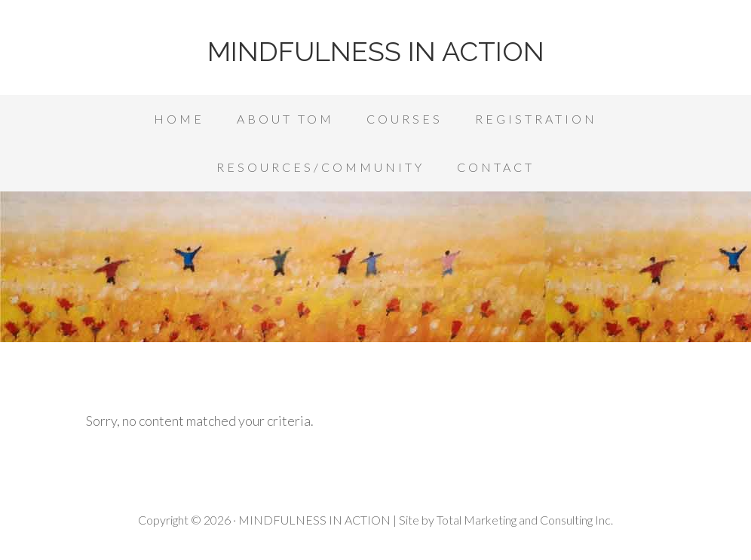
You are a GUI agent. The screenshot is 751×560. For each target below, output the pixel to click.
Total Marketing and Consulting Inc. (525, 520)
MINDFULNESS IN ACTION (376, 51)
